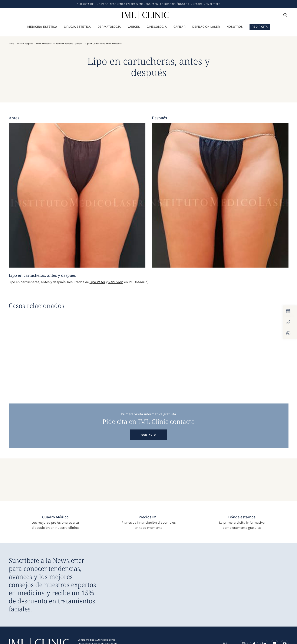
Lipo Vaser (97, 282)
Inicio (11, 44)
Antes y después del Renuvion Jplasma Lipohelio (59, 44)
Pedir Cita (260, 27)
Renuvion (116, 282)
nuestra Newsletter (206, 4)
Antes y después (25, 44)
